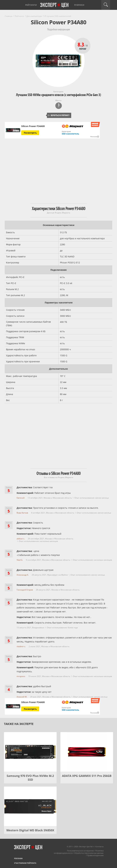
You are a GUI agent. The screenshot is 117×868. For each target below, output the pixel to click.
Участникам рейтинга (25, 863)
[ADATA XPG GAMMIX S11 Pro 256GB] (87, 752)
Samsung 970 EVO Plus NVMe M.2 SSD (30, 778)
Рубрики (79, 5)
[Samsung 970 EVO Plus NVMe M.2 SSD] (30, 752)
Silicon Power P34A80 (33, 126)
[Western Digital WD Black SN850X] (30, 806)
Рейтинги (31, 5)
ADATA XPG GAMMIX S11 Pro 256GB (87, 776)
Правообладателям (95, 855)
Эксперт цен (55, 5)
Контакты (99, 846)
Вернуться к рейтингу (58, 115)
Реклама (18, 858)
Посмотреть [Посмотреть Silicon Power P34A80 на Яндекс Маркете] (30, 133)
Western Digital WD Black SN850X (30, 830)
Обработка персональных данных (89, 853)
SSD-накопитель (70, 134)
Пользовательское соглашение (80, 851)
